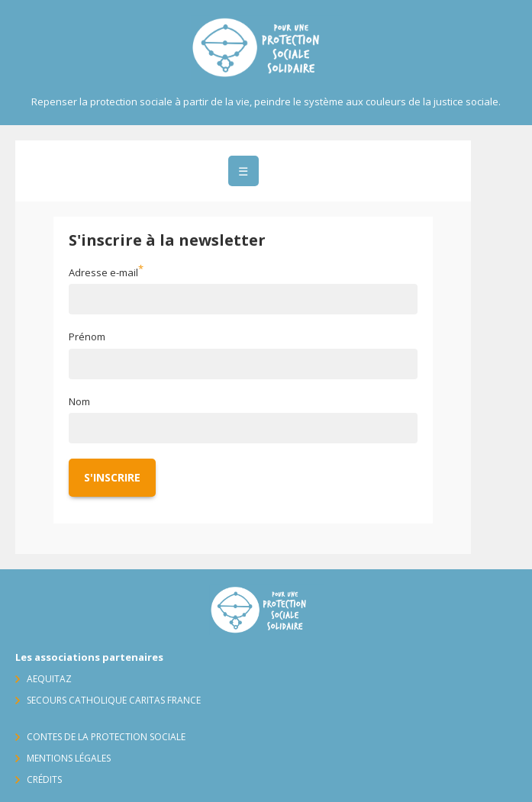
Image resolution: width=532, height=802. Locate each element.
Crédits (44, 779)
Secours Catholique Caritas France (114, 700)
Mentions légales (69, 758)
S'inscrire (112, 477)
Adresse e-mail (103, 272)
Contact (501, 156)
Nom (79, 401)
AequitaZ (49, 679)
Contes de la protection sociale (106, 737)
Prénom (87, 337)
